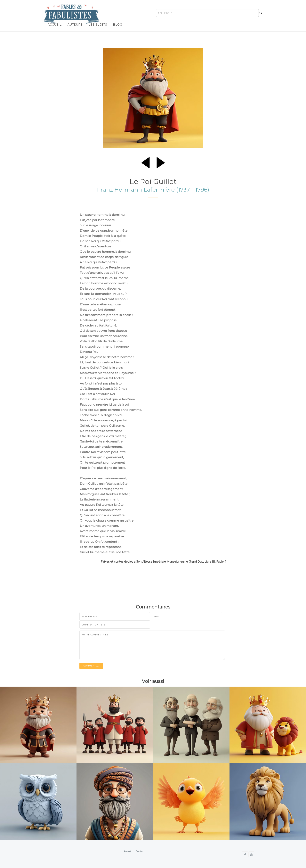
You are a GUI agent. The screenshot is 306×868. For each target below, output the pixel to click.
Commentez (91, 666)
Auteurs (75, 25)
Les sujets (98, 25)
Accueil (55, 25)
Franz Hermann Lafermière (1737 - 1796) (153, 190)
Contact (140, 851)
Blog (118, 25)
